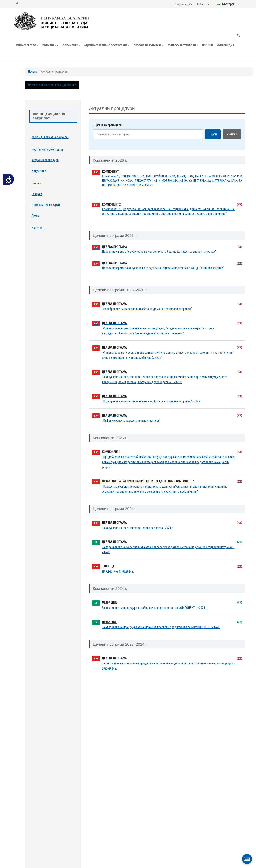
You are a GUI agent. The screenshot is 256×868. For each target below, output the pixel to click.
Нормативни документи (47, 149)
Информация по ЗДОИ (46, 205)
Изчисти (232, 134)
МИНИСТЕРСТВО (27, 45)
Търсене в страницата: (107, 125)
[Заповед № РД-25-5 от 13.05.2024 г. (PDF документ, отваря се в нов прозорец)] (167, 569)
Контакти (38, 228)
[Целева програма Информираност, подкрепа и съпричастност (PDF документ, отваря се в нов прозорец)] (167, 418)
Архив (35, 215)
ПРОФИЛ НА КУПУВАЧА (149, 45)
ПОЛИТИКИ (50, 45)
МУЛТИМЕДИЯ (225, 45)
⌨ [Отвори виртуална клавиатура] (247, 859)
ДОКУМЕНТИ (71, 45)
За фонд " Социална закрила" (50, 137)
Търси (213, 134)
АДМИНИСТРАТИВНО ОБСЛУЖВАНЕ (107, 45)
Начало (32, 71)
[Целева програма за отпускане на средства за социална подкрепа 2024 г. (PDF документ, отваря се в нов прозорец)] (167, 525)
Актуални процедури (45, 160)
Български (228, 4)
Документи (39, 171)
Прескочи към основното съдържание (52, 85)
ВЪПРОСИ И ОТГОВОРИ (183, 45)
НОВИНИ (207, 45)
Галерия (37, 194)
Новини (36, 183)
